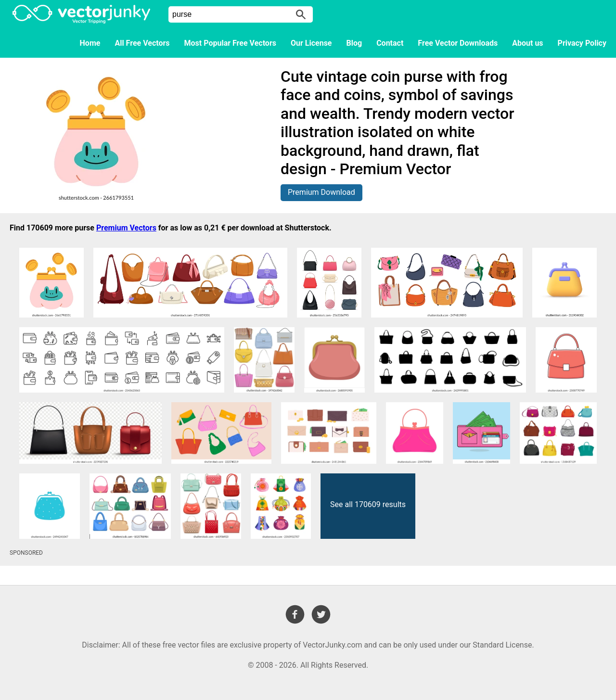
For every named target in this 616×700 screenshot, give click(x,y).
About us (527, 43)
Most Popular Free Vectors (230, 43)
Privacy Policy (582, 43)
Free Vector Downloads (458, 43)
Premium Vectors (126, 228)
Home (90, 43)
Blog (354, 43)
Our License (311, 43)
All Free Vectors (142, 43)
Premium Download (321, 192)
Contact (390, 43)
